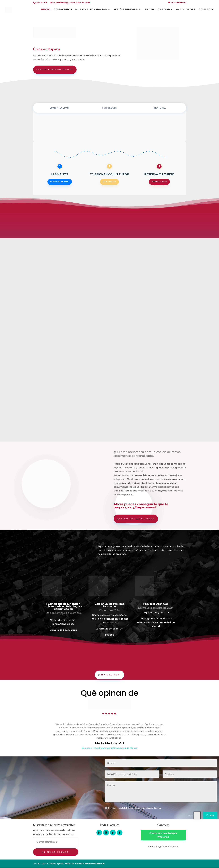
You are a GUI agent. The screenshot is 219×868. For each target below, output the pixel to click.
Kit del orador (158, 10)
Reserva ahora (159, 182)
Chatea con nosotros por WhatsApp (163, 835)
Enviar (210, 816)
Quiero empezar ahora (136, 519)
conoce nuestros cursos (57, 70)
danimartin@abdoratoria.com (163, 847)
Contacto (207, 10)
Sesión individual (128, 10)
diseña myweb (57, 864)
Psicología (109, 108)
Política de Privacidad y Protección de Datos (85, 864)
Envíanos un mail (60, 182)
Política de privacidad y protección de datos (143, 808)
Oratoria (160, 108)
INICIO (46, 10)
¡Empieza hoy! (109, 675)
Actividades (186, 10)
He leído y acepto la (133, 808)
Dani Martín (109, 182)
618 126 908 (41, 3)
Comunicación (59, 108)
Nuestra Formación (91, 10)
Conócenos (63, 10)
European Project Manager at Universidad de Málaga (109, 748)
